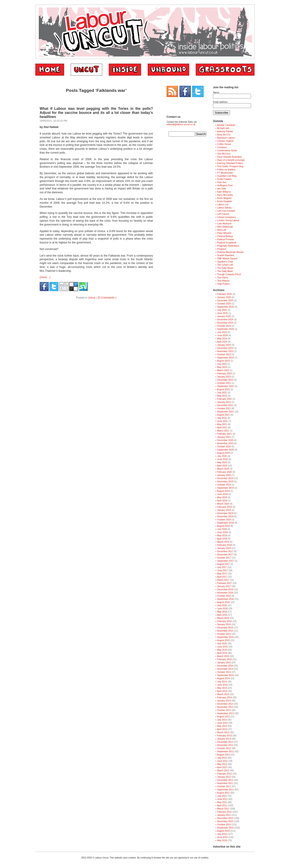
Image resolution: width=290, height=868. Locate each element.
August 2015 (223, 640)
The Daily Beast (225, 268)
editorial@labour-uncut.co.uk (181, 124)
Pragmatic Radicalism (228, 246)
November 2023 (225, 351)
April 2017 (222, 577)
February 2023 (224, 374)
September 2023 (225, 358)
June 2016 (222, 609)
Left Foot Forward (226, 211)
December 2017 (225, 551)
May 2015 (222, 650)
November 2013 (225, 707)
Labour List (223, 205)
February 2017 (224, 583)
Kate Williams (224, 192)
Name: (216, 92)
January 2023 (224, 377)
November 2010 (225, 821)
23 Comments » (107, 298)
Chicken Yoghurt (225, 141)
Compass (222, 147)
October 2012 (224, 748)
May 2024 (222, 339)
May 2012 (222, 764)
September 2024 (225, 329)
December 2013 (225, 704)
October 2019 (224, 485)
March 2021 (223, 431)
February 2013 (224, 736)
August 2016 (223, 602)
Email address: (220, 102)
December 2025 (225, 300)
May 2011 (222, 802)
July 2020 (222, 456)
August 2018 (223, 526)
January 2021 (224, 437)
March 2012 (223, 771)
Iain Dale (221, 189)
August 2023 (223, 361)
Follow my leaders (226, 170)
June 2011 (222, 799)
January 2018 (224, 548)
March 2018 (223, 542)
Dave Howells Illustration (230, 157)
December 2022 (225, 380)
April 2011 (222, 805)
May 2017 (222, 574)
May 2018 (222, 536)
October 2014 (224, 672)
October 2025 (224, 304)
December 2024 (225, 320)
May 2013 (222, 726)
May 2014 (222, 688)
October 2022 (224, 383)
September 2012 (225, 752)
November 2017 (225, 555)
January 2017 (224, 586)
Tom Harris (222, 278)
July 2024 (222, 332)
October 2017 (224, 558)
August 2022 (223, 389)
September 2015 (225, 637)
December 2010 (225, 818)
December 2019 (225, 478)
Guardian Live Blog (227, 176)
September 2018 (225, 523)
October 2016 (224, 596)
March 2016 (223, 618)
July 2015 (222, 644)
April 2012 (222, 767)
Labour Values (224, 208)
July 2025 (222, 310)
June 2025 (222, 313)
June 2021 (222, 421)
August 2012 (223, 755)
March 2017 (223, 580)
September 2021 (225, 412)
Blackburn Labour (226, 138)
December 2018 (225, 513)
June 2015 (222, 647)
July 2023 (222, 364)
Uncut (92, 298)
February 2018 (224, 545)
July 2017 (222, 567)
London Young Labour (228, 220)
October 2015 (224, 634)
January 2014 (224, 701)
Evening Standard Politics (230, 163)
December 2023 (225, 348)
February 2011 (224, 812)
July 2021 (222, 418)
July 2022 (222, 393)
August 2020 (223, 453)
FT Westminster (225, 173)
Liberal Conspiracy (226, 217)
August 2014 (223, 678)
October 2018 (224, 520)
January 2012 (224, 777)
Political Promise (225, 239)
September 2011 (225, 790)
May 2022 (222, 396)
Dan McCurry (224, 154)
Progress (222, 249)
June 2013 (222, 723)
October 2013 (224, 710)
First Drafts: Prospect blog (230, 166)
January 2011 (224, 815)
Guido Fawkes (224, 179)
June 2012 (222, 761)
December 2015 (225, 628)
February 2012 (224, 774)
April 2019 (222, 501)
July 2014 (222, 682)
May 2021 (222, 424)
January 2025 (224, 316)
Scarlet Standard (226, 255)
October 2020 (224, 447)
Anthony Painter (225, 131)
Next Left (222, 230)
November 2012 (225, 745)
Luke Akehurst (224, 224)
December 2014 (225, 666)
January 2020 (224, 475)
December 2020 (225, 440)
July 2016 (222, 605)
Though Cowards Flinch (229, 274)
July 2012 (222, 758)
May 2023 (222, 367)
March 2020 (223, 469)
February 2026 (224, 294)
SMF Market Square (227, 259)
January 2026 (224, 297)
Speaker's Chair (225, 262)
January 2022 (224, 402)
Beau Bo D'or (224, 135)
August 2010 (223, 831)
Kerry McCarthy (225, 195)
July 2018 (222, 529)
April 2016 (222, 615)
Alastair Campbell (226, 125)
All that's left (223, 128)
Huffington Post (225, 185)
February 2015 (224, 659)
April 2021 (222, 428)
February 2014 (224, 698)
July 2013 (222, 720)
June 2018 (222, 532)
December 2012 (225, 742)
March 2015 (223, 656)
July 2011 (222, 796)
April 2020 (222, 466)
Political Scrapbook (227, 243)
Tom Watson (223, 281)
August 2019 (223, 491)
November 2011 (225, 783)
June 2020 (222, 459)
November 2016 (225, 593)
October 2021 (224, 408)
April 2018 (222, 539)
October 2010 (224, 825)
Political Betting (225, 236)
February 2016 (224, 621)
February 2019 (224, 507)
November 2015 (225, 631)
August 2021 (223, 415)
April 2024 (222, 342)
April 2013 (222, 729)
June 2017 (222, 570)
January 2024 (224, 345)
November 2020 (225, 443)
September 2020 (225, 450)
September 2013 (225, 713)
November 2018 (225, 516)
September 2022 (225, 386)
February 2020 (224, 472)
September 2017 (225, 561)
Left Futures (223, 214)
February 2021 (224, 434)
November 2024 (225, 323)
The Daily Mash (225, 271)
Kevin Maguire (224, 198)
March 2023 (223, 370)
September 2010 (225, 828)
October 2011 (224, 786)
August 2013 (223, 717)
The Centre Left (225, 265)
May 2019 (222, 497)
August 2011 (223, 793)
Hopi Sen (222, 182)
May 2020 (222, 462)
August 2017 (223, 564)
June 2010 (222, 837)
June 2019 (222, 494)
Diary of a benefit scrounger (231, 160)
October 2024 (224, 326)
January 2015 (224, 663)
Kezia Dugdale (224, 201)
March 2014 (223, 694)
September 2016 (225, 599)
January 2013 (224, 739)
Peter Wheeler (224, 233)
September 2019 (225, 488)
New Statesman (225, 227)
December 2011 (225, 780)
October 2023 (224, 354)
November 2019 (225, 482)
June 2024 (222, 335)
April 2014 (222, 691)
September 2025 (225, 307)
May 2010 (222, 840)
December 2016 (225, 590)
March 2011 (223, 809)
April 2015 (222, 653)
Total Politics (223, 284)
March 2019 (223, 504)
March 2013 (223, 732)
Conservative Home (227, 151)
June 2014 (222, 685)
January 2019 (224, 510)
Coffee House (224, 144)
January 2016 (224, 624)
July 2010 (222, 834)
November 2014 (225, 669)
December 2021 (225, 405)
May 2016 (222, 612)
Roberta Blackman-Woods (230, 252)
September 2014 (225, 675)
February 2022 (224, 399)
